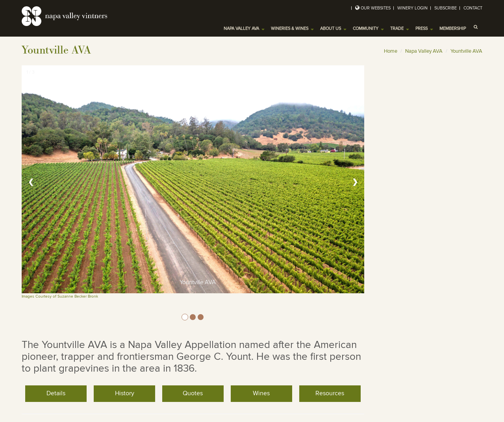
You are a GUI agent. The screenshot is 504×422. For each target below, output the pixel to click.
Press (424, 29)
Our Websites (376, 8)
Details (56, 393)
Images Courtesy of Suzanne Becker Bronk (60, 296)
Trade (400, 29)
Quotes (193, 393)
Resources (330, 393)
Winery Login (412, 8)
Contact (473, 8)
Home (391, 51)
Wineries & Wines (292, 29)
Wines (261, 393)
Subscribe (446, 8)
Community (368, 29)
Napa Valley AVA (244, 29)
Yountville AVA (466, 51)
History (125, 393)
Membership (453, 29)
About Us (333, 29)
